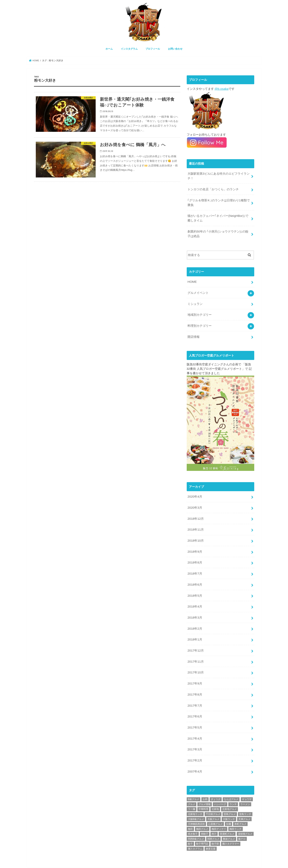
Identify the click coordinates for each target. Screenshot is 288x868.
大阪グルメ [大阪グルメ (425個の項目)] (213, 804)
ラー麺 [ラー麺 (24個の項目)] (192, 794)
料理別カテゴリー (200, 321)
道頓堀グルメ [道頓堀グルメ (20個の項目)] (245, 819)
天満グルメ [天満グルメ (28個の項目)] (244, 804)
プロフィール (153, 48)
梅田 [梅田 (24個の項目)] (190, 814)
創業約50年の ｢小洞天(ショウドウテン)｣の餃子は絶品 (218, 231)
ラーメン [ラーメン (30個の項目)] (245, 789)
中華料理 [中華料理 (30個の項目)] (203, 794)
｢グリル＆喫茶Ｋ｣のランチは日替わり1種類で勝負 (219, 200)
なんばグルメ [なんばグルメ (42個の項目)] (231, 784)
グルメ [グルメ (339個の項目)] (192, 789)
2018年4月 (195, 597)
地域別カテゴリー (200, 310)
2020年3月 (195, 501)
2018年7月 (195, 565)
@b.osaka (221, 88)
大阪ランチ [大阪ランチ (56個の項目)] (229, 804)
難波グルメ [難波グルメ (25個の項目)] (229, 824)
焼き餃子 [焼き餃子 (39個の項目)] (193, 819)
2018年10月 (195, 533)
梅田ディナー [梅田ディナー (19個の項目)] (219, 814)
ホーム (109, 48)
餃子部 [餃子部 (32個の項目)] (215, 829)
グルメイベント (198, 289)
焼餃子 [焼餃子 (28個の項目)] (205, 819)
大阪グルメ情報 (220, 862)
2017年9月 (195, 672)
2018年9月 (195, 544)
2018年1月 (195, 629)
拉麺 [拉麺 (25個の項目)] (229, 809)
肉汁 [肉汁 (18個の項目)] (214, 819)
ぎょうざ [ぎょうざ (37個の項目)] (216, 784)
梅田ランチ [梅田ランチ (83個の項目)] (236, 814)
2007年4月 (195, 757)
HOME (192, 278)
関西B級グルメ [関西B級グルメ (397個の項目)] (196, 824)
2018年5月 (195, 586)
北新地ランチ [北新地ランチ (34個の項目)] (195, 799)
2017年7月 (195, 693)
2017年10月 (195, 661)
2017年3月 (195, 735)
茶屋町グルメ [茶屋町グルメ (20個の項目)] (227, 819)
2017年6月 (195, 703)
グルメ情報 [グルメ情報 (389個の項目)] (205, 789)
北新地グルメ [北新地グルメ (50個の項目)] (230, 794)
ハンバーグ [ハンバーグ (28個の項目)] (220, 789)
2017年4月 (195, 725)
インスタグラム (129, 48)
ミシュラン (195, 299)
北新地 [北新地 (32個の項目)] (215, 794)
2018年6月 (195, 576)
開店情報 (194, 331)
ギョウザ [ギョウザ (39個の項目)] (247, 784)
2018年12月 (195, 512)
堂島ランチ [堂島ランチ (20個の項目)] (245, 799)
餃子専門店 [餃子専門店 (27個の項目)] (202, 829)
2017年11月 (195, 650)
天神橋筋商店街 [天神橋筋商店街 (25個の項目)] (196, 809)
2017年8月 (195, 682)
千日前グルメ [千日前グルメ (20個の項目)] (213, 799)
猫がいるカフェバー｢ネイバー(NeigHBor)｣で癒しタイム (218, 216)
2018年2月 (195, 618)
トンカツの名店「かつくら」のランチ (213, 188)
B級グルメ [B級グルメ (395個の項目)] (194, 784)
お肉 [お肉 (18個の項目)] (205, 784)
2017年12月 (195, 640)
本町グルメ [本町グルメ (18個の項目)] (240, 809)
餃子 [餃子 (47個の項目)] (190, 829)
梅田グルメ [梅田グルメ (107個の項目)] (202, 814)
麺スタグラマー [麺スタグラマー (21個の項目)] (231, 829)
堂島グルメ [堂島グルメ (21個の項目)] (230, 799)
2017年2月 (195, 746)
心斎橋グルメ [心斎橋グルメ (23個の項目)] (215, 809)
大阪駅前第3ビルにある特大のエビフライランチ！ (218, 175)
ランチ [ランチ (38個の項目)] (233, 789)
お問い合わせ (175, 48)
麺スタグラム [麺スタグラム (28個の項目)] (195, 834)
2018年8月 (195, 555)
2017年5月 (195, 714)
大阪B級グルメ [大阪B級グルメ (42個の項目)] (196, 804)
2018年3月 (195, 608)
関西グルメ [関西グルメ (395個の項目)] (213, 824)
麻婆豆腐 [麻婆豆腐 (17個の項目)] (211, 834)
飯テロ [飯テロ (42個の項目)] (242, 824)
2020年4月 (195, 491)
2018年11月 (195, 523)
